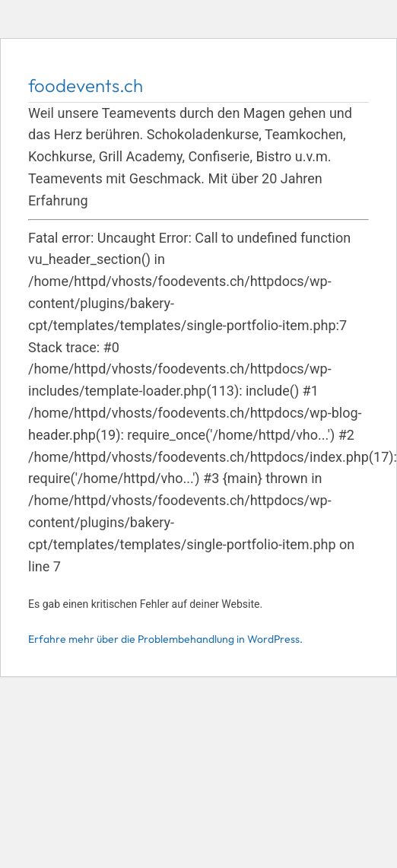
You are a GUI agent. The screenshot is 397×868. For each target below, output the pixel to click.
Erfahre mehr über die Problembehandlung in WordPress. (165, 639)
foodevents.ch (86, 85)
